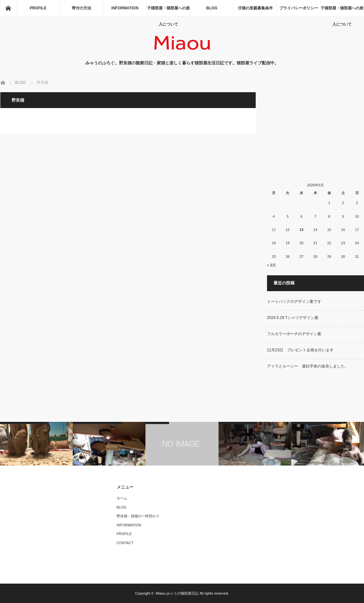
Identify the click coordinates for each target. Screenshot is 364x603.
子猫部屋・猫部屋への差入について (168, 11)
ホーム (122, 498)
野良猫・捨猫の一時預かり (138, 516)
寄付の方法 (81, 8)
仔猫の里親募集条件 (255, 8)
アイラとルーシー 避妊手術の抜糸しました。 (308, 366)
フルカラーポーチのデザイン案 (294, 334)
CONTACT (125, 543)
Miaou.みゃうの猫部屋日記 (177, 593)
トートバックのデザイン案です (294, 301)
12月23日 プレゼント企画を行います (300, 350)
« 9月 (272, 265)
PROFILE (38, 8)
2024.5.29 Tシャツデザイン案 (293, 318)
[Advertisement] (316, 133)
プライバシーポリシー (299, 8)
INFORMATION (125, 8)
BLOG (212, 8)
